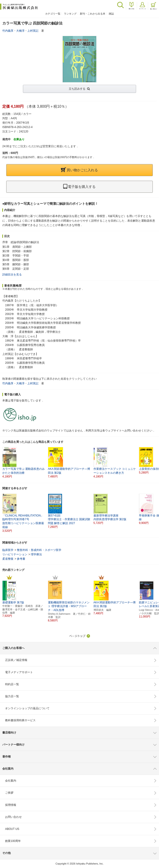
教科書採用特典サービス (20, 720)
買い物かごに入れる (79, 170)
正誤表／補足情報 (16, 660)
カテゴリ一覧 (53, 14)
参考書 (21, 559)
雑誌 (111, 14)
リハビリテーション (15, 554)
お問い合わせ (13, 817)
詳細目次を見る (12, 275)
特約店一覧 (12, 684)
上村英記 (33, 31)
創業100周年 (13, 841)
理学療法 (36, 554)
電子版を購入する (79, 187)
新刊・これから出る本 (93, 14)
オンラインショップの (27, 708)
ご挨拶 (9, 793)
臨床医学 (8, 550)
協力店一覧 (12, 696)
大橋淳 (20, 31)
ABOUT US (12, 829)
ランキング (70, 14)
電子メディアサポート (19, 672)
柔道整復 (8, 559)
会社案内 (11, 781)
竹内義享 (8, 31)
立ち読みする (77, 89)
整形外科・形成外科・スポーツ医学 (39, 550)
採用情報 (11, 805)
